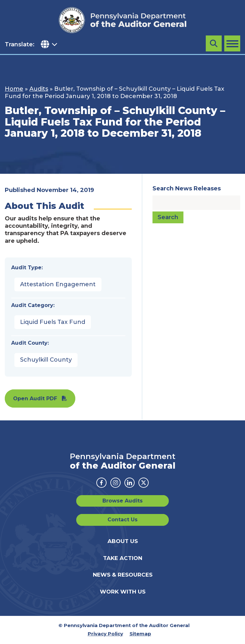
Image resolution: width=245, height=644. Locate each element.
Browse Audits (122, 501)
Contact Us (122, 520)
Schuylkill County (46, 360)
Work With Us (123, 592)
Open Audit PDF (35, 399)
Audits (39, 89)
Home (14, 89)
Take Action (123, 558)
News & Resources (123, 575)
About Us (123, 541)
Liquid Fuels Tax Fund (53, 322)
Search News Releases (187, 188)
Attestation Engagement (58, 284)
